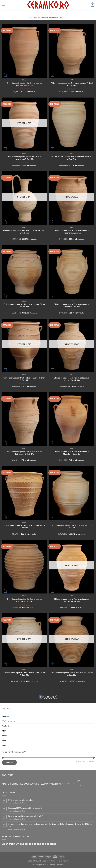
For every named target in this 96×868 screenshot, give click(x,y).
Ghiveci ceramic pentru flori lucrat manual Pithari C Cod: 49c (24, 379)
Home (29, 861)
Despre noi (64, 861)
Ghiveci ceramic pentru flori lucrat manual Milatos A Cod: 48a (72, 600)
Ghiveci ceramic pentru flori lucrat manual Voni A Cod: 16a (24, 526)
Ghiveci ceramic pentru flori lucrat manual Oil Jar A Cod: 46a (24, 674)
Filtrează (9, 762)
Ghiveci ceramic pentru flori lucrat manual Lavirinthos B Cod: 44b (24, 158)
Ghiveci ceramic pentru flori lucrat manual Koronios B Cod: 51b (24, 600)
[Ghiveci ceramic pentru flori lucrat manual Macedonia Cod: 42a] (72, 419)
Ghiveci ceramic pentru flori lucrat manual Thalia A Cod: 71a (72, 158)
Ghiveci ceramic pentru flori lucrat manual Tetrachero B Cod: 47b (24, 453)
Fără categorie (9, 721)
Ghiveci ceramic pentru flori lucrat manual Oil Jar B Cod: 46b (24, 305)
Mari (4, 731)
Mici (4, 740)
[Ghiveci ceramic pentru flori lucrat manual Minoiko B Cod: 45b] (24, 51)
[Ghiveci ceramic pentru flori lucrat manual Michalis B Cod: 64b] (72, 272)
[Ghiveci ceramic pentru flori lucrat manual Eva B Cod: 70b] (72, 493)
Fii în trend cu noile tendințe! (21, 800)
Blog (45, 861)
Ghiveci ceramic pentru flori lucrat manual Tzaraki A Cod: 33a (72, 674)
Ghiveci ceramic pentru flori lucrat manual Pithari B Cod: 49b (72, 84)
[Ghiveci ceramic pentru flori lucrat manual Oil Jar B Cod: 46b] (24, 272)
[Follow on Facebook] (79, 783)
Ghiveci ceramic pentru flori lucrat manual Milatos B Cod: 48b (72, 379)
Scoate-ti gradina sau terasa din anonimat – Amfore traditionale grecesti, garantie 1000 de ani (50, 825)
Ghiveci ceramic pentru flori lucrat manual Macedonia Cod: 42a (72, 453)
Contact (53, 861)
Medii (4, 736)
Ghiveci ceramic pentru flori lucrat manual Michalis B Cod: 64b (72, 305)
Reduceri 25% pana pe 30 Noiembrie (25, 808)
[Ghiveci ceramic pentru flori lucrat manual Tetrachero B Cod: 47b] (24, 419)
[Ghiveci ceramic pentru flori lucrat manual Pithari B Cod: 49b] (72, 51)
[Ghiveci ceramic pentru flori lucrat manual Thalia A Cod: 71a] (72, 124)
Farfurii (5, 726)
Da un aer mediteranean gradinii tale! (26, 816)
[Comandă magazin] (48, 17)
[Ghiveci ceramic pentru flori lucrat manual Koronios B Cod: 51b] (24, 567)
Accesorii (6, 716)
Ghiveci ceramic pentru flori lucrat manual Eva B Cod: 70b (72, 526)
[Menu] (3, 5)
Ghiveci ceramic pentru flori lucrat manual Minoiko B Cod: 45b (24, 84)
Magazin (37, 861)
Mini (4, 745)
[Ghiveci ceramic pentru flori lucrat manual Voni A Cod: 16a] (24, 493)
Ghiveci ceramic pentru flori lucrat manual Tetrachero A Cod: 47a (72, 232)
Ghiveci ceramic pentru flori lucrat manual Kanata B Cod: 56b (24, 232)
